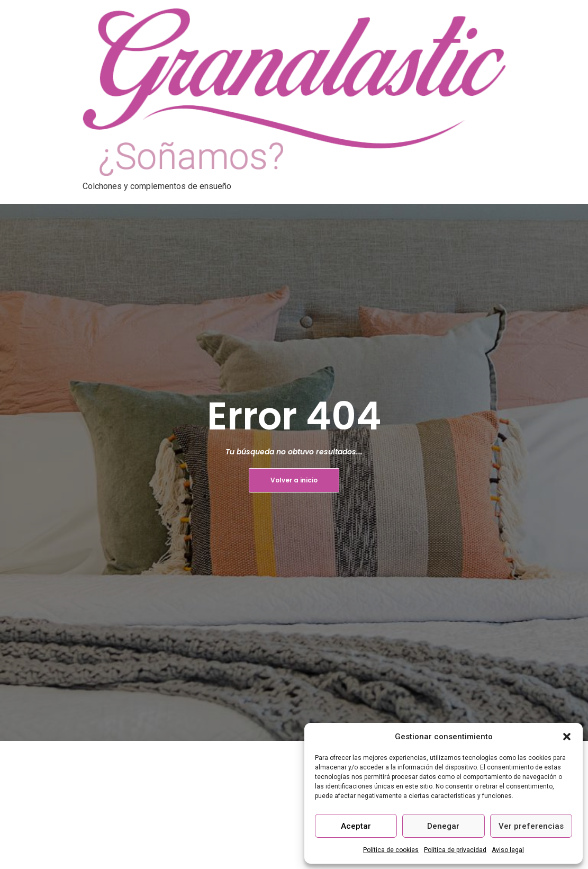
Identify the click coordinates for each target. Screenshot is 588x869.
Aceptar (356, 826)
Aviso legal (508, 850)
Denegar (443, 826)
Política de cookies (391, 850)
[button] (567, 737)
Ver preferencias (531, 826)
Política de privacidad (455, 850)
